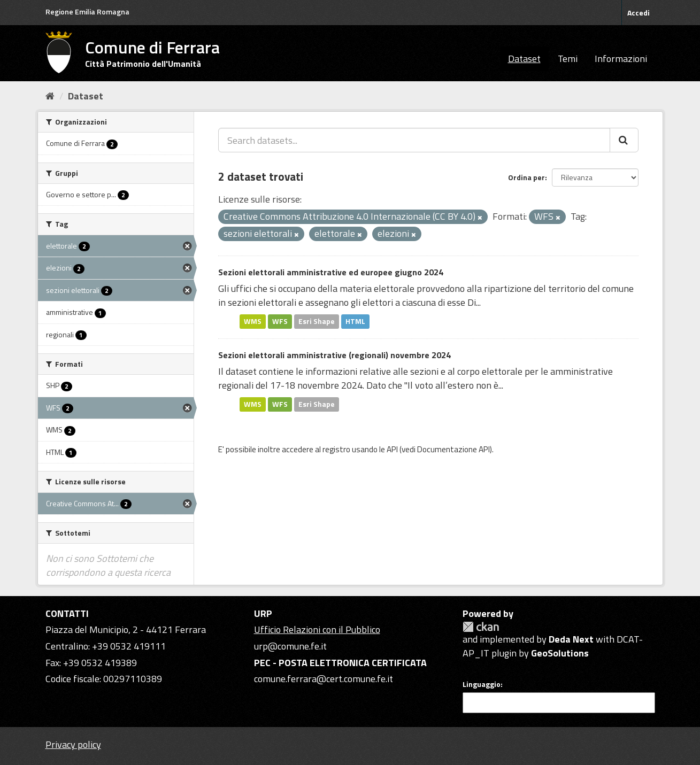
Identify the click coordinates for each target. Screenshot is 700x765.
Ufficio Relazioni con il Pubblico (317, 629)
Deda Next (571, 639)
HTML (355, 321)
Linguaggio (482, 684)
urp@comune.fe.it (290, 646)
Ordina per (526, 177)
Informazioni (621, 59)
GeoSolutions (560, 653)
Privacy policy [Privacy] (73, 744)
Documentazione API (453, 449)
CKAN (481, 627)
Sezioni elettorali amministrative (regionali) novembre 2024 (334, 355)
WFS (280, 321)
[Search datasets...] (414, 140)
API (392, 449)
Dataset (524, 59)
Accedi (639, 13)
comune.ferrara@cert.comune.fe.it (324, 679)
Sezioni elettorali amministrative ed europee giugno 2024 (331, 272)
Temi (568, 59)
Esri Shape (317, 321)
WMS (253, 321)
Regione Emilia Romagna (87, 11)
